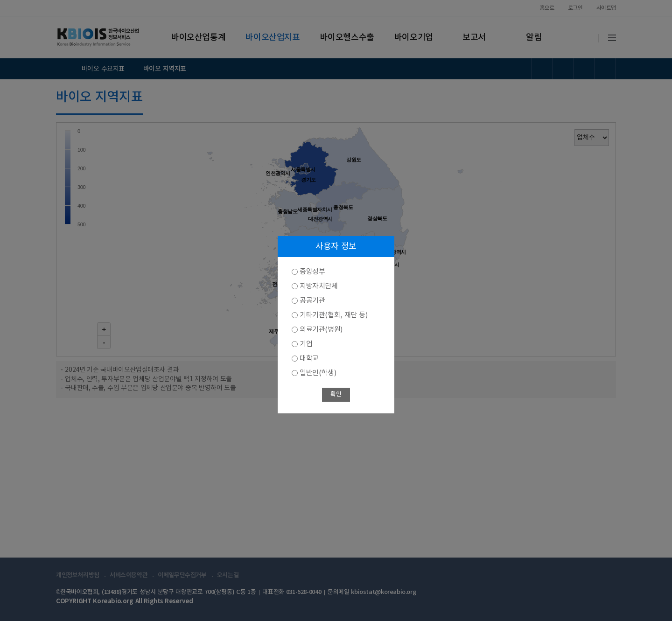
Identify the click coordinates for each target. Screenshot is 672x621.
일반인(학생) (318, 373)
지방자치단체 (319, 286)
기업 (306, 344)
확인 (336, 394)
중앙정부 (312, 272)
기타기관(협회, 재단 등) (333, 315)
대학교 (309, 359)
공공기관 (312, 301)
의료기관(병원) (321, 330)
